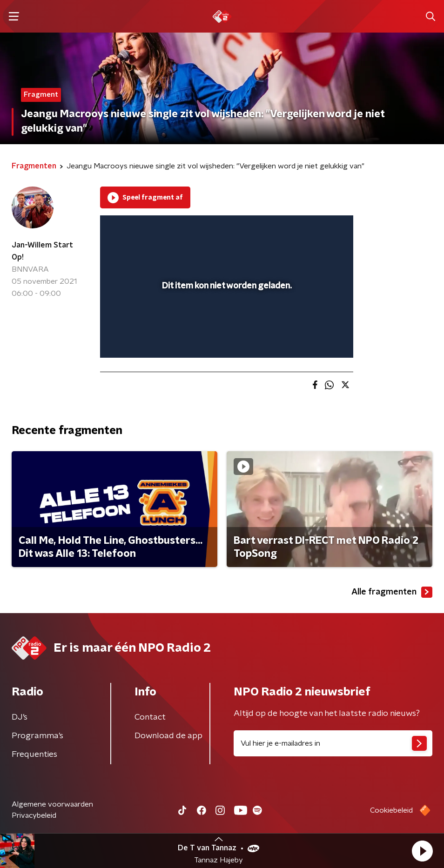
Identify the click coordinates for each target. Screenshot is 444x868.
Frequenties (34, 754)
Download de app (168, 736)
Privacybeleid (34, 815)
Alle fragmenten (392, 592)
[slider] (225, 341)
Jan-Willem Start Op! (42, 251)
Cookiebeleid (391, 810)
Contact (150, 717)
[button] (422, 851)
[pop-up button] (303, 228)
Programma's (37, 736)
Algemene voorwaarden (52, 804)
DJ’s (20, 717)
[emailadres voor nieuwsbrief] (333, 743)
